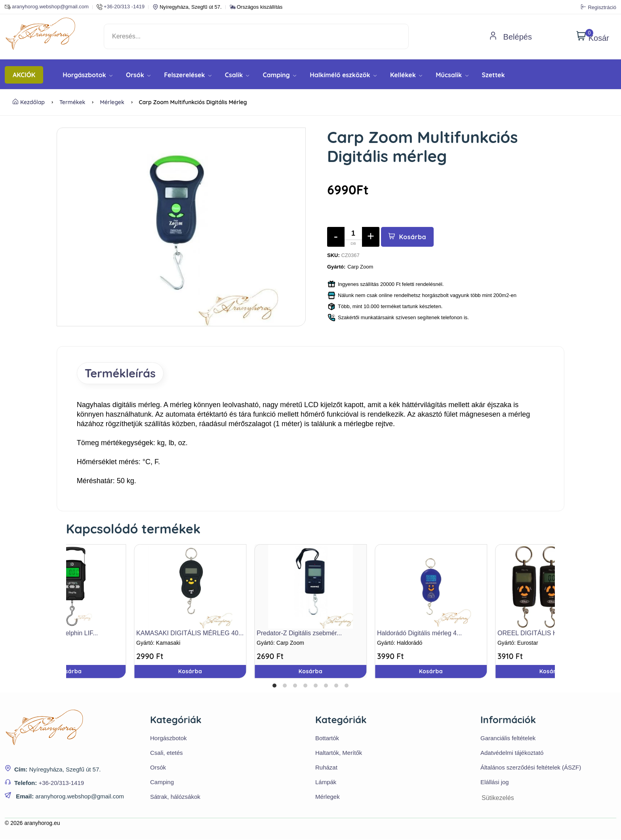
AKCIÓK (24, 75)
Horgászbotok (88, 75)
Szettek (493, 75)
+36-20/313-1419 (61, 784)
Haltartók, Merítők (339, 753)
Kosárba (408, 237)
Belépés (511, 37)
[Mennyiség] (353, 237)
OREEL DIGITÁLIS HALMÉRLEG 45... (552, 633)
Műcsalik (452, 75)
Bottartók (327, 738)
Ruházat (326, 768)
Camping (279, 75)
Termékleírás (122, 373)
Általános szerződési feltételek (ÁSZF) (531, 768)
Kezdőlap (29, 102)
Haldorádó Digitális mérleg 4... (419, 633)
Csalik (237, 75)
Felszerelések (188, 75)
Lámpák (326, 782)
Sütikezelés (498, 798)
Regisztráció (599, 7)
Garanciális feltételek (508, 738)
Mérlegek (112, 102)
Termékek (72, 102)
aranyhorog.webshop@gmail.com (47, 7)
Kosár (593, 36)
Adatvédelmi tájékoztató (512, 753)
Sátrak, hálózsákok (175, 797)
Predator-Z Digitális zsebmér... (299, 633)
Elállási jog (495, 782)
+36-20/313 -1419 (121, 7)
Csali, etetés (167, 753)
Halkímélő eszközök (343, 75)
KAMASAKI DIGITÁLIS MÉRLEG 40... (190, 633)
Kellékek (406, 75)
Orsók (138, 75)
